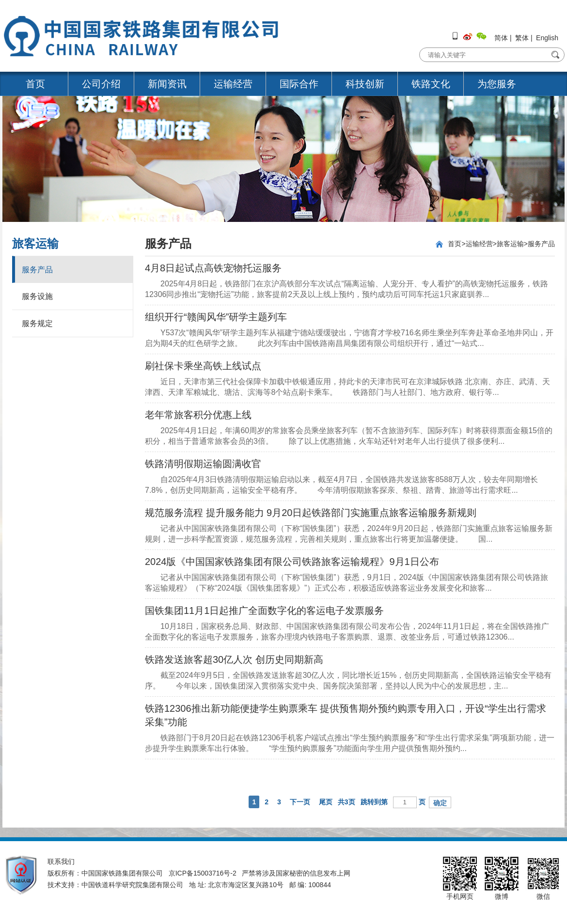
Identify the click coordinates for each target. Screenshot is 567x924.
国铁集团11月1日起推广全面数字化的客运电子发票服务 (264, 611)
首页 (35, 84)
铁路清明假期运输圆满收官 (203, 464)
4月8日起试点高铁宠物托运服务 (213, 268)
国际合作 (299, 84)
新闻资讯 (167, 84)
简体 (501, 38)
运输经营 (233, 84)
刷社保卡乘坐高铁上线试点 (203, 366)
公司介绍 (101, 84)
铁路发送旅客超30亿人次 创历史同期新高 (234, 659)
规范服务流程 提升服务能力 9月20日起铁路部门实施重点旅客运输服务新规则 (311, 513)
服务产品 (37, 270)
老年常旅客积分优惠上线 (198, 415)
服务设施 (37, 296)
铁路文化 (431, 84)
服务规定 (37, 323)
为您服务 (497, 84)
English (547, 38)
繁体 (522, 38)
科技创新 (365, 84)
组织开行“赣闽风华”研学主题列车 (216, 317)
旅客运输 (510, 244)
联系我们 (61, 861)
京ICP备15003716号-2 (203, 873)
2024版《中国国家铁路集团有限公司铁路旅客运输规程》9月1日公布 (292, 562)
